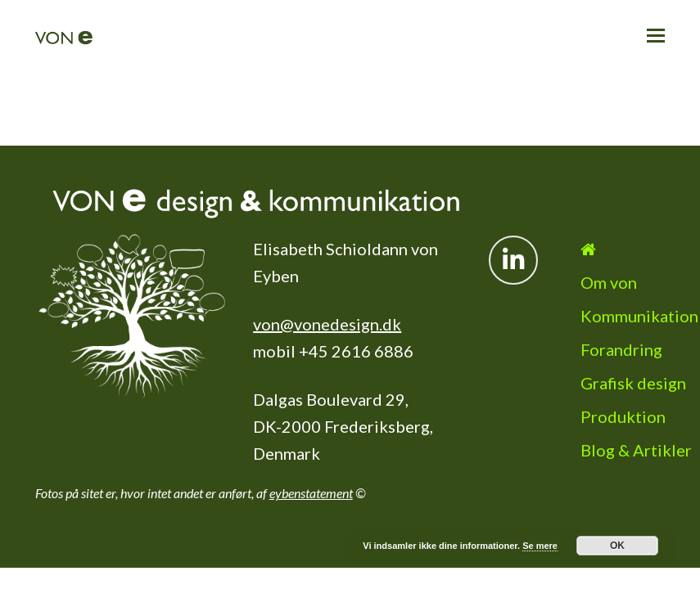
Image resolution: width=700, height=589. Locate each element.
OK (617, 546)
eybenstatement (311, 463)
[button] (656, 35)
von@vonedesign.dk (327, 294)
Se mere (540, 546)
